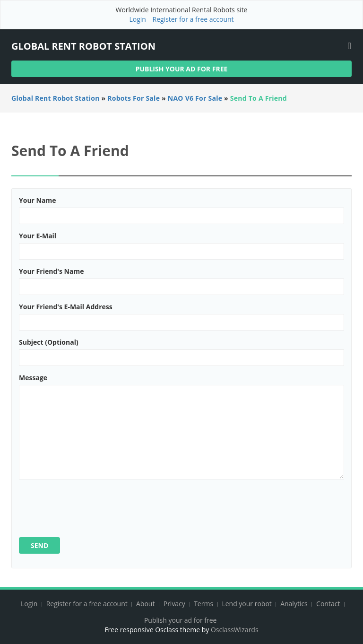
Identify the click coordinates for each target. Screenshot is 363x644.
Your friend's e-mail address (66, 307)
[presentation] (91, 505)
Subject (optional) (49, 342)
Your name (37, 200)
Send (39, 545)
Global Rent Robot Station (83, 46)
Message (33, 378)
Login (137, 19)
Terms (203, 604)
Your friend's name (51, 271)
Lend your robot (246, 604)
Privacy (174, 604)
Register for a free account (193, 19)
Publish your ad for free (182, 69)
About (145, 604)
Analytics (294, 604)
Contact (329, 604)
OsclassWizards (235, 630)
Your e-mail (38, 236)
